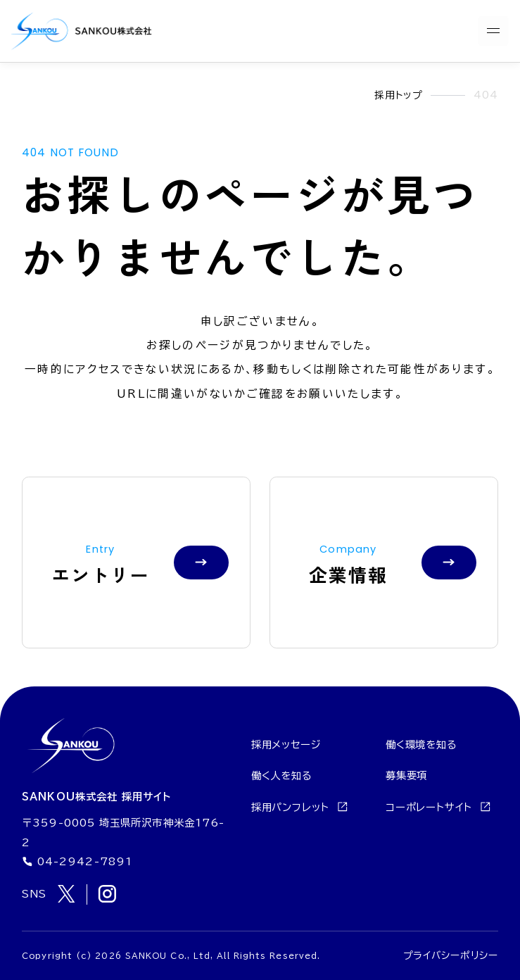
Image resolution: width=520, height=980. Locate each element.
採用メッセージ (286, 745)
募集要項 (406, 775)
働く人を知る (282, 775)
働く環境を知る (421, 745)
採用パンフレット (300, 807)
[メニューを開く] (493, 31)
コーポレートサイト (438, 807)
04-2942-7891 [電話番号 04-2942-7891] (77, 862)
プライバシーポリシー (451, 955)
